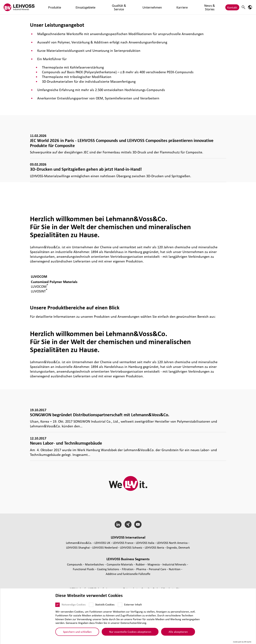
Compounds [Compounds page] (75, 564)
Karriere (134, 7)
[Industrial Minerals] (19, 7)
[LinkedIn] (118, 524)
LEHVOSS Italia (145, 543)
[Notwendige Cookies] (58, 605)
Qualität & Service (92, 7)
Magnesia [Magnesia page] (154, 564)
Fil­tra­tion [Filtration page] (128, 569)
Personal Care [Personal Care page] (158, 569)
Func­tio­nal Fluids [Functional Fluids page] (84, 569)
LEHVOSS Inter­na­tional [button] (128, 537)
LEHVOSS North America (172, 543)
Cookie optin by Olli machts (242, 642)
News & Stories (153, 7)
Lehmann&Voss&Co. (79, 543)
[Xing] (128, 524)
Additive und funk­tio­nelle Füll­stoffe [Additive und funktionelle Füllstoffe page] (128, 574)
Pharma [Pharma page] (142, 569)
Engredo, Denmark (178, 547)
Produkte (49, 7)
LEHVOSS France (123, 543)
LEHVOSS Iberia (154, 547)
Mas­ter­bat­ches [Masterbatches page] (95, 564)
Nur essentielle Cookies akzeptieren (130, 632)
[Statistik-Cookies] (91, 605)
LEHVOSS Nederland (105, 547)
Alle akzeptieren (178, 632)
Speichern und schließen (77, 632)
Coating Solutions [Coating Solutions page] (108, 569)
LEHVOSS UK (102, 543)
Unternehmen (116, 7)
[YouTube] (138, 524)
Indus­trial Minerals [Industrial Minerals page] (175, 564)
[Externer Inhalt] (120, 605)
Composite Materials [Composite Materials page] (120, 564)
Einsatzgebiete (68, 7)
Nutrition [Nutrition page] (175, 569)
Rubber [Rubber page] (141, 564)
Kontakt (232, 7)
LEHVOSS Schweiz (131, 547)
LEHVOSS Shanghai (78, 547)
